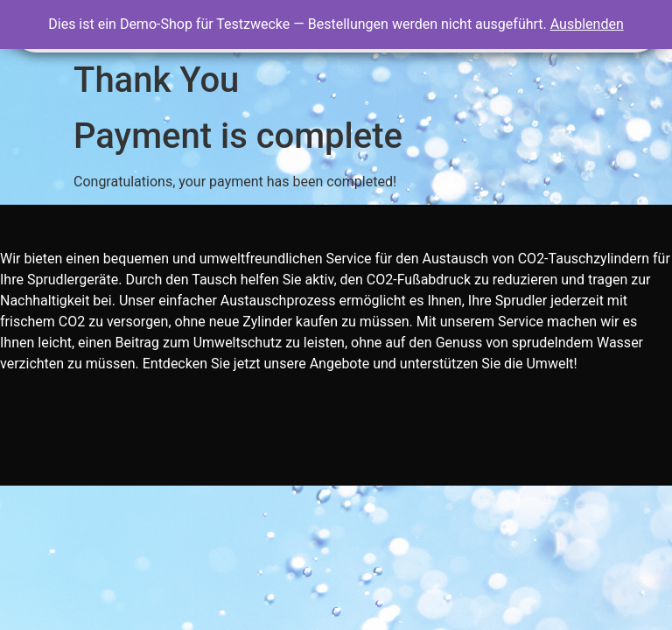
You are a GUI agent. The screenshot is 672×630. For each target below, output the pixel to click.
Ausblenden (587, 24)
